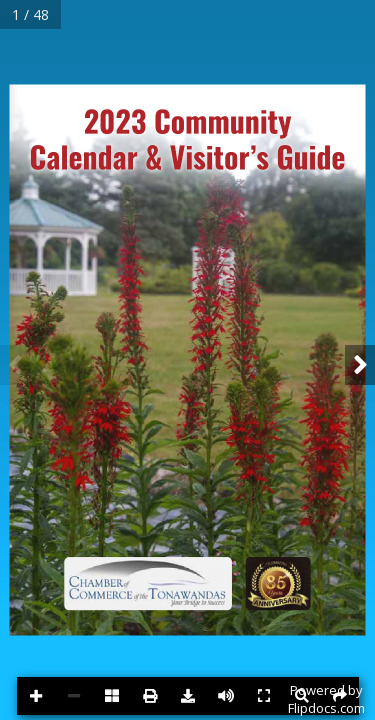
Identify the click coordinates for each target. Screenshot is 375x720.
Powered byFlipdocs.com (326, 699)
